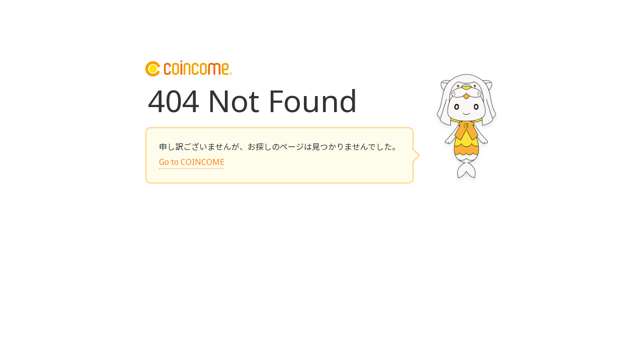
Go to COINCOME (192, 162)
